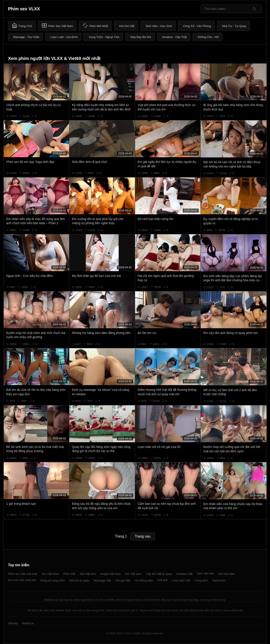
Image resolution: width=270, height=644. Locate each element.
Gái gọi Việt (123, 580)
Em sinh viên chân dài (22, 580)
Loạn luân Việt (181, 580)
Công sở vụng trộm (53, 580)
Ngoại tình (219, 580)
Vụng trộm (201, 580)
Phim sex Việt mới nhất (23, 574)
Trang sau (143, 536)
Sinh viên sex (205, 573)
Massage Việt (102, 580)
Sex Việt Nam (50, 574)
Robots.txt (28, 623)
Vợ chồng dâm (144, 580)
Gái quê (163, 580)
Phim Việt (69, 574)
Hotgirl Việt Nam (111, 574)
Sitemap (13, 623)
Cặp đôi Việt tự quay (159, 574)
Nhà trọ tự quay (79, 580)
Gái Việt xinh (88, 574)
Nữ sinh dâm (226, 574)
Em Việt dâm (133, 574)
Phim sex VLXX (24, 9)
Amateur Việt (184, 574)
